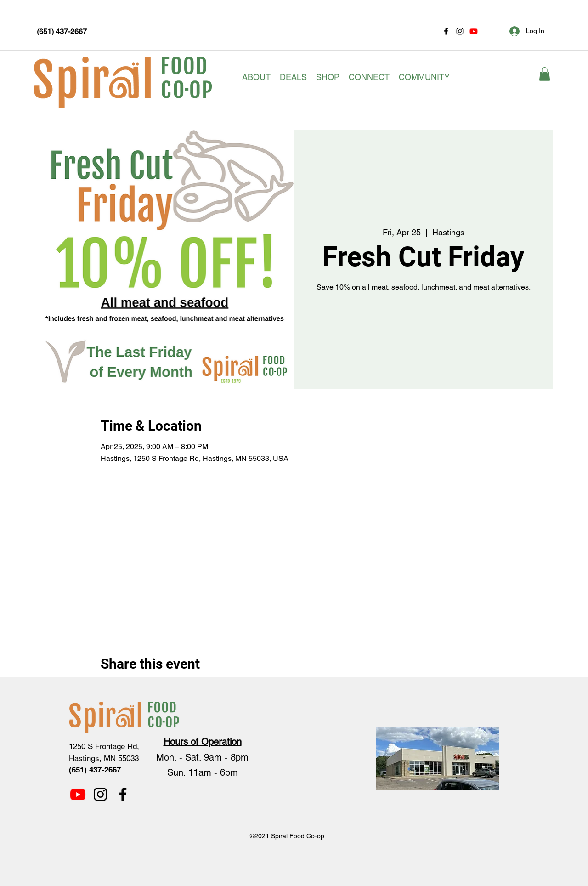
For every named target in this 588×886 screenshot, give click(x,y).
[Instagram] (460, 31)
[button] (256, 77)
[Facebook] (446, 31)
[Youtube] (474, 31)
